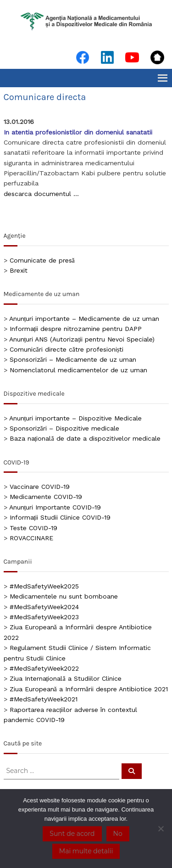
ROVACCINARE (31, 538)
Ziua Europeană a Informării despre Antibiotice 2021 (89, 689)
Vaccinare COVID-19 (40, 487)
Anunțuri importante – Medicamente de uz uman (84, 319)
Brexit (19, 270)
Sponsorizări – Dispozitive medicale (64, 428)
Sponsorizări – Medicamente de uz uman (73, 359)
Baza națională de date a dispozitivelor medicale (85, 438)
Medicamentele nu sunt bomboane (64, 596)
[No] (161, 829)
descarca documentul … (41, 194)
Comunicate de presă (42, 260)
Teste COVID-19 (33, 528)
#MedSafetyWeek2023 (44, 617)
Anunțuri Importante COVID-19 (55, 507)
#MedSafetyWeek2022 (44, 668)
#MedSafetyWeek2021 (44, 699)
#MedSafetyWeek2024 (44, 607)
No (118, 834)
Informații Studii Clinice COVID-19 (60, 517)
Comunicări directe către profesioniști (67, 349)
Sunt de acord (72, 834)
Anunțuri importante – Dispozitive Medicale (76, 418)
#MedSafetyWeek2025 (44, 586)
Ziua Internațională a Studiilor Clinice (66, 678)
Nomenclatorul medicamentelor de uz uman (78, 370)
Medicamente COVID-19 (46, 497)
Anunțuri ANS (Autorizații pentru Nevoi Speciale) (82, 339)
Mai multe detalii (86, 851)
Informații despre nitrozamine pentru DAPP (76, 329)
